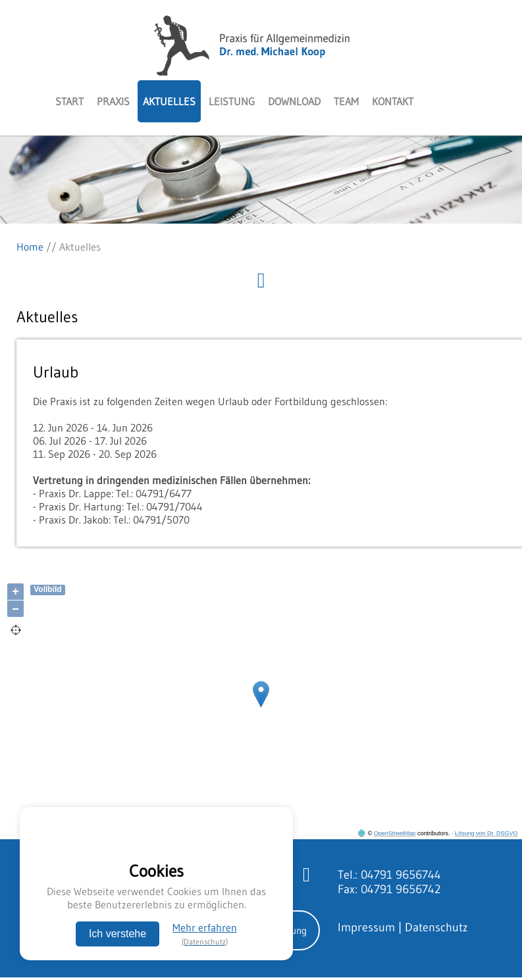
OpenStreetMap (395, 833)
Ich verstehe (117, 934)
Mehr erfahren (205, 934)
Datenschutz (436, 927)
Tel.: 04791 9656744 (389, 875)
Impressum (366, 927)
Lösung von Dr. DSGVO (486, 833)
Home (30, 247)
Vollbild (47, 589)
